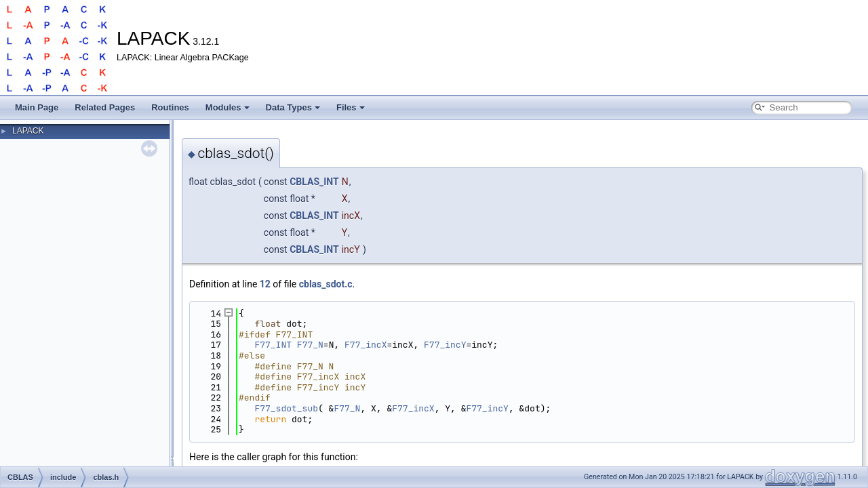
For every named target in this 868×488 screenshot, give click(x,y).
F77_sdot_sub (286, 408)
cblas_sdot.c (326, 284)
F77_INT (273, 345)
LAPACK (28, 131)
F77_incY (445, 345)
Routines (170, 107)
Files (351, 107)
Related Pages (105, 107)
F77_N (310, 345)
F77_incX (366, 345)
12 (265, 284)
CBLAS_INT (314, 182)
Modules (228, 107)
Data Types (293, 107)
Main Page (37, 107)
